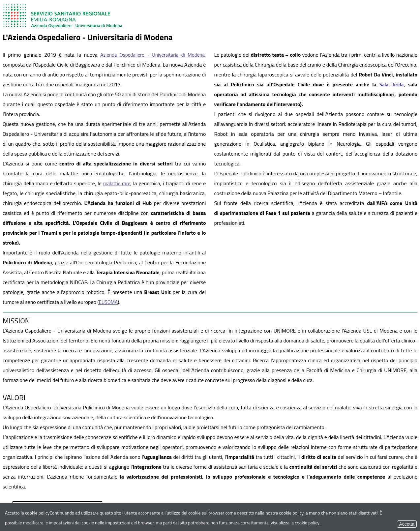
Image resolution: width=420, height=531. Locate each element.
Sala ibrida (392, 85)
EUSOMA (108, 302)
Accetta (407, 524)
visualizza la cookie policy (295, 523)
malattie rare (117, 183)
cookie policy (37, 513)
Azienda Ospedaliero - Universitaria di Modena (152, 55)
